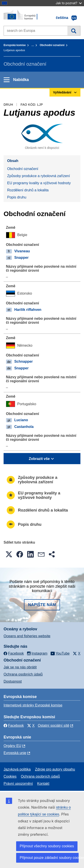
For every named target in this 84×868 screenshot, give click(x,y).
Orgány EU (12, 746)
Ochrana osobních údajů (23, 674)
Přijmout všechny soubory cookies (47, 846)
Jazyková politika (17, 769)
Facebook (14, 725)
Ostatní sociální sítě (54, 725)
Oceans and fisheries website (27, 636)
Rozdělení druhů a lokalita (28, 190)
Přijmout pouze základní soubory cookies (49, 858)
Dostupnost (13, 681)
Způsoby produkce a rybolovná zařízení (39, 176)
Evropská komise (15, 45)
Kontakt (43, 784)
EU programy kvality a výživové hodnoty (39, 183)
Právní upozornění (18, 784)
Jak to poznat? (69, 3)
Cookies (10, 776)
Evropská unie (15, 753)
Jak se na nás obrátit (20, 667)
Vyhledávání (74, 31)
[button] (9, 554)
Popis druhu (17, 197)
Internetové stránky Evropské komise (33, 705)
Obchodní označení (52, 45)
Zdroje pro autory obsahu (55, 769)
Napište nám (42, 605)
